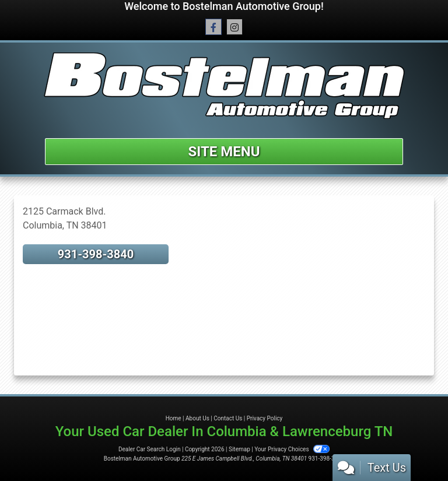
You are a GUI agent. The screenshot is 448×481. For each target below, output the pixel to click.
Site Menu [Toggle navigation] (224, 152)
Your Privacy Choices (292, 449)
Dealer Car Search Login (150, 449)
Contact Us (228, 418)
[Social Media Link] (235, 27)
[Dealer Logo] (224, 86)
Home (174, 418)
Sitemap (239, 449)
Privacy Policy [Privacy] (265, 418)
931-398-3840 (96, 254)
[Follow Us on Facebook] (213, 27)
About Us (197, 418)
